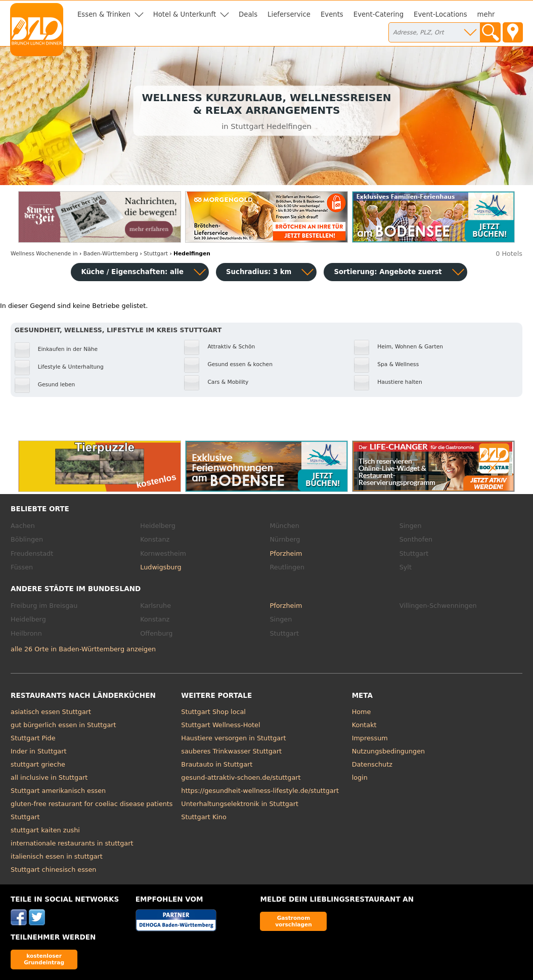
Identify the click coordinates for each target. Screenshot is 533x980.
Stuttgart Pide (33, 738)
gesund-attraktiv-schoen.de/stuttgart (241, 777)
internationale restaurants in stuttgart (72, 843)
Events (332, 14)
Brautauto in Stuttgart (217, 764)
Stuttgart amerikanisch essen (58, 791)
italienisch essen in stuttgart (57, 856)
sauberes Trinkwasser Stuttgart (231, 751)
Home (362, 712)
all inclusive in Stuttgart (49, 777)
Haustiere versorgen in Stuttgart (233, 738)
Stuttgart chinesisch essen (53, 870)
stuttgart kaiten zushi (45, 830)
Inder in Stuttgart (38, 751)
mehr (486, 14)
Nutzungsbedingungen (389, 751)
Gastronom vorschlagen (294, 921)
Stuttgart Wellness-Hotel (220, 725)
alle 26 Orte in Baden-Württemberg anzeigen (83, 649)
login (360, 777)
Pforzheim (286, 553)
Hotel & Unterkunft (185, 14)
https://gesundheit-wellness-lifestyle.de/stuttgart (260, 791)
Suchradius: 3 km (259, 272)
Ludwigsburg (161, 567)
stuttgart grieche (38, 764)
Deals (248, 14)
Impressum (370, 738)
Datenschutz (372, 764)
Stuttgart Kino (204, 817)
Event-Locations (440, 14)
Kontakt (364, 725)
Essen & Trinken (104, 14)
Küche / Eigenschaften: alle (132, 272)
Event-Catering (379, 14)
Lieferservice (289, 14)
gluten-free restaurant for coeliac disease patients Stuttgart (92, 810)
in (44, 254)
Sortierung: (388, 272)
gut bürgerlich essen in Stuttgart (63, 725)
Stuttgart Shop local (213, 712)
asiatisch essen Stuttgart (51, 712)
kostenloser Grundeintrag (44, 959)
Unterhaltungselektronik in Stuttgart (240, 804)
